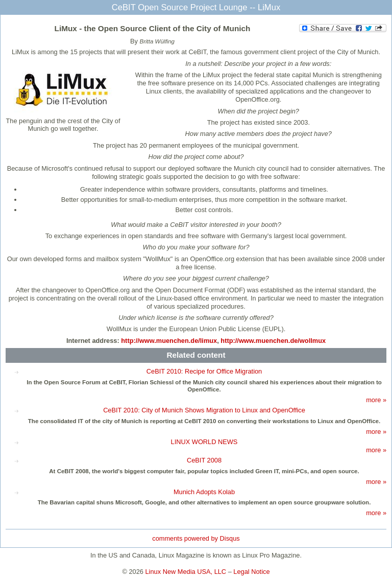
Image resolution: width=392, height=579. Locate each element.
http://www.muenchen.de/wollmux (273, 341)
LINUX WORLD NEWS (204, 442)
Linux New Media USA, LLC (186, 572)
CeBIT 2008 (204, 460)
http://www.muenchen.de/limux (169, 341)
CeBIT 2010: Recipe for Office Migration (204, 371)
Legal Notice (251, 572)
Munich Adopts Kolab (204, 492)
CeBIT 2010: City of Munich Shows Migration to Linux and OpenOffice (204, 410)
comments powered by (196, 538)
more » (376, 400)
